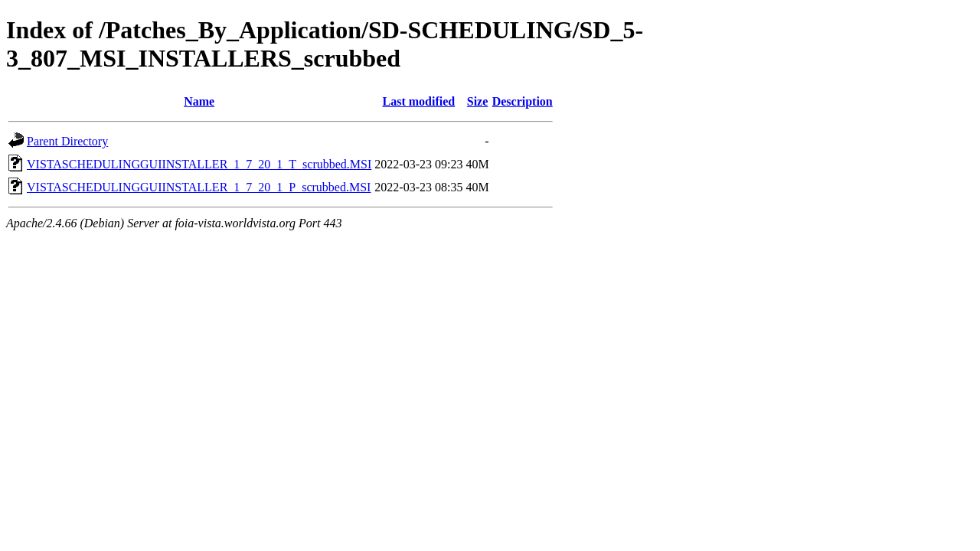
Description (523, 101)
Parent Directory (67, 141)
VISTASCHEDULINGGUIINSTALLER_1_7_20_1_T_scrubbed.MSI (199, 164)
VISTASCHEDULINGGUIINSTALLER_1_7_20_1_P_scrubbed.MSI (199, 187)
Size (478, 101)
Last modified (419, 101)
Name (199, 101)
